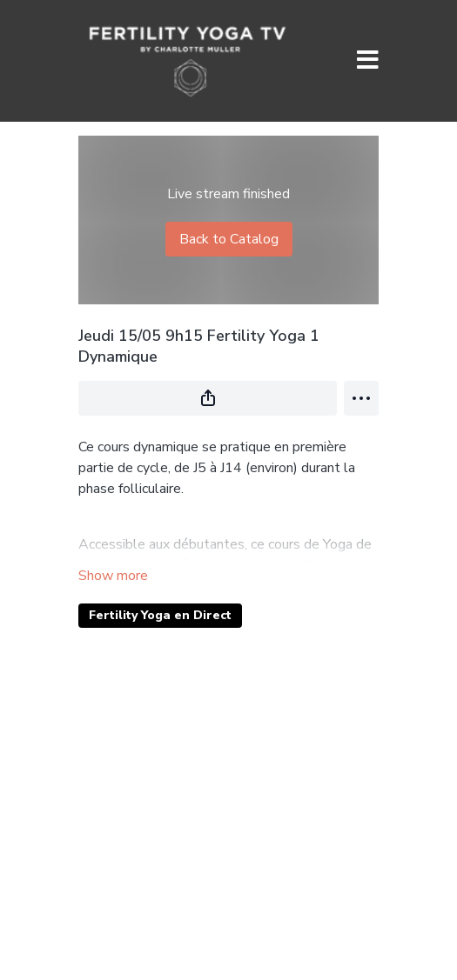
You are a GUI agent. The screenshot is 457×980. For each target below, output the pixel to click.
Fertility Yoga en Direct (160, 615)
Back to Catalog (229, 239)
